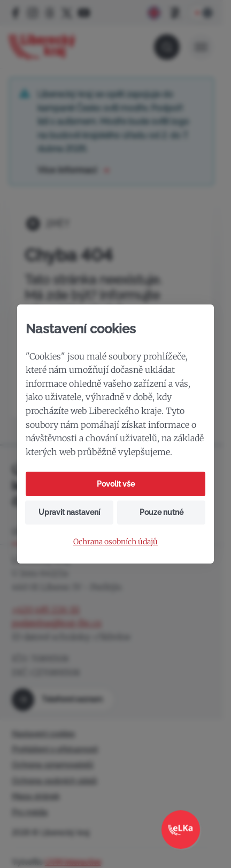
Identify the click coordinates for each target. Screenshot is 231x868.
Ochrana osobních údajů (115, 542)
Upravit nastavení (69, 512)
